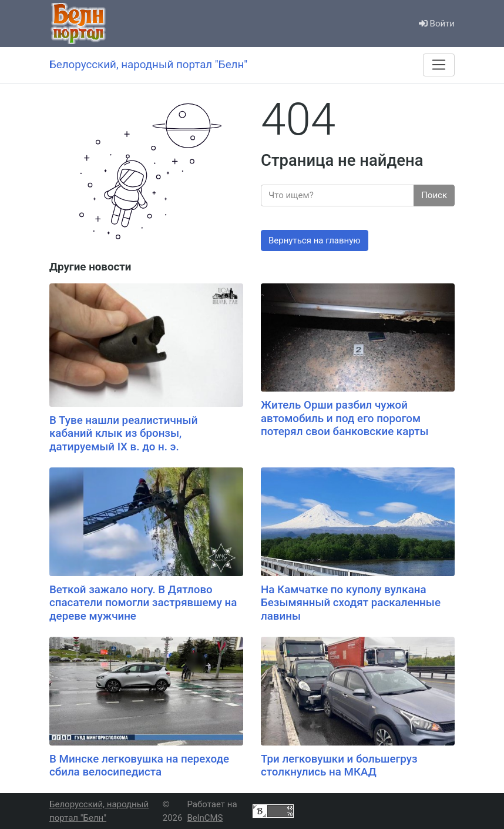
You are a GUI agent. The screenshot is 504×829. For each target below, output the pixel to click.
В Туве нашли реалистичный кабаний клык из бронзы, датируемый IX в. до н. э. (123, 434)
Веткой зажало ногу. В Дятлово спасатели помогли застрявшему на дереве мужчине (143, 603)
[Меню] (439, 65)
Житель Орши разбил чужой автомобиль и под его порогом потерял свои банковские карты (345, 418)
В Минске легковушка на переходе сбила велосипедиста (139, 766)
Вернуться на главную (315, 240)
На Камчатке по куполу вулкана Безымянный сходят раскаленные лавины (351, 603)
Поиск (434, 195)
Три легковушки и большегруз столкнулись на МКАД (339, 766)
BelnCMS (205, 818)
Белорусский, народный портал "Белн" (99, 811)
